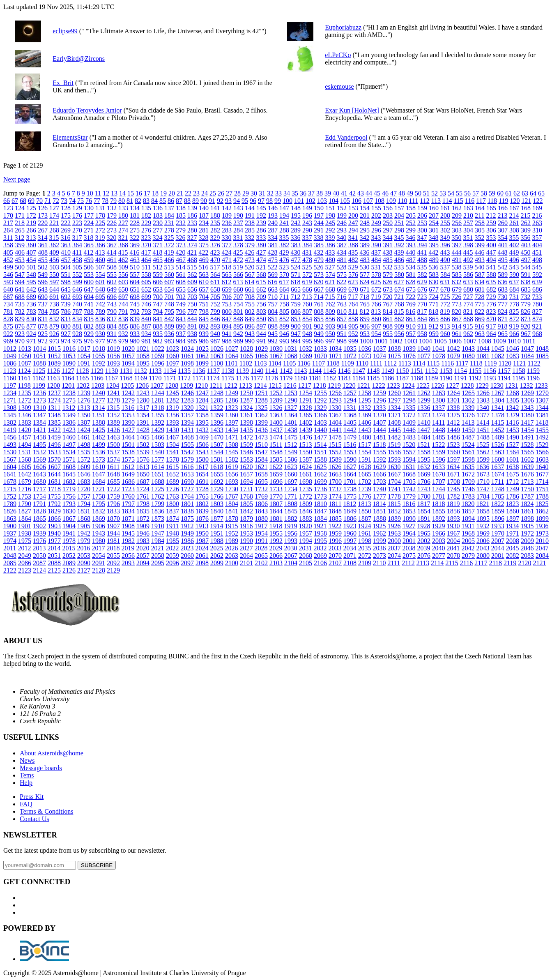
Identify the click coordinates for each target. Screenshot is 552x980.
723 (422, 297)
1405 (350, 422)
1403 (320, 422)
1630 (394, 467)
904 (342, 326)
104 (333, 201)
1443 (365, 430)
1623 (290, 467)
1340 (483, 408)
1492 (542, 437)
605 (146, 282)
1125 (39, 371)
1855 (439, 511)
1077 (424, 356)
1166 (97, 378)
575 (342, 275)
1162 (39, 378)
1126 (53, 371)
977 (100, 341)
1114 (419, 363)
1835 (143, 511)
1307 (542, 400)
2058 (158, 556)
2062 (217, 556)
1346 (25, 415)
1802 (202, 504)
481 (342, 260)
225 (100, 223)
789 (100, 312)
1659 (276, 474)
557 (135, 275)
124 (20, 208)
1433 (217, 430)
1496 (54, 445)
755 (250, 304)
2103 (276, 563)
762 (330, 304)
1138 (228, 371)
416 (134, 252)
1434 (232, 430)
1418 (542, 422)
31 (262, 193)
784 (43, 312)
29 (246, 193)
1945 (128, 533)
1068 (291, 356)
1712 (512, 482)
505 (77, 267)
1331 (350, 408)
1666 (379, 474)
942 (238, 334)
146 (273, 208)
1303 (483, 400)
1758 (99, 496)
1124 (24, 371)
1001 (381, 341)
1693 (232, 482)
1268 (513, 393)
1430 (172, 430)
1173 (199, 378)
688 (20, 297)
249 (376, 223)
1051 (39, 356)
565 (227, 275)
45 (377, 193)
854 (307, 319)
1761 (143, 496)
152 (342, 208)
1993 (291, 541)
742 (100, 304)
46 (385, 193)
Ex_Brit (63, 83)
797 (192, 312)
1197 (10, 385)
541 (491, 267)
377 (227, 245)
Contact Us (34, 819)
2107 (335, 563)
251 (399, 223)
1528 (527, 445)
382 (284, 245)
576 (353, 275)
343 (376, 238)
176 (77, 215)
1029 (261, 349)
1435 (246, 430)
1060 (172, 356)
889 (169, 326)
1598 (468, 459)
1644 (54, 474)
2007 (498, 541)
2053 (84, 556)
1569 (39, 459)
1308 (10, 408)
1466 (158, 437)
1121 (519, 363)
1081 (483, 356)
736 (31, 304)
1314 (98, 408)
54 (451, 193)
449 (514, 252)
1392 (158, 422)
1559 (439, 452)
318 (88, 238)
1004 (425, 341)
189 (227, 215)
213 (502, 215)
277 (158, 230)
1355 (158, 415)
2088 (54, 563)
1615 (172, 467)
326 (180, 238)
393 (411, 245)
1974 (10, 541)
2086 (25, 563)
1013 (25, 349)
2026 (231, 548)
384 (307, 245)
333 (261, 238)
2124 (39, 570)
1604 (10, 467)
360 (31, 245)
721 (399, 297)
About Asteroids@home (52, 753)
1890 (409, 519)
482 (353, 260)
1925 (379, 526)
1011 (529, 341)
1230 (497, 385)
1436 (261, 430)
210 (468, 215)
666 (307, 289)
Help (26, 783)
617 (284, 282)
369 (135, 245)
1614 (157, 467)
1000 (366, 341)
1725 (158, 489)
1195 (519, 378)
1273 (39, 400)
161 (445, 208)
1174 (213, 378)
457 (66, 260)
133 (123, 208)
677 (434, 289)
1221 (364, 385)
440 (410, 252)
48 (402, 193)
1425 (99, 430)
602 (112, 282)
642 (31, 289)
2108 (350, 563)
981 (146, 341)
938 (192, 334)
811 (353, 312)
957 (411, 334)
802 (250, 312)
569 (273, 275)
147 (284, 208)
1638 (512, 467)
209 (457, 215)
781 (8, 312)
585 (457, 275)
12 (106, 193)
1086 (10, 363)
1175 (228, 378)
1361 (246, 415)
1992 (276, 541)
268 (54, 230)
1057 (128, 356)
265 (20, 230)
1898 (527, 519)
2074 (394, 556)
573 (319, 275)
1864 (25, 519)
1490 (513, 437)
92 (220, 201)
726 (456, 297)
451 (537, 252)
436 (364, 252)
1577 (158, 459)
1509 (246, 445)
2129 (113, 570)
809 (330, 312)
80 (122, 201)
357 (537, 238)
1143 (300, 371)
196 (307, 215)
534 (410, 267)
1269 (527, 393)
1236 (39, 393)
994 (296, 341)
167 (514, 208)
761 (319, 304)
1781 (439, 496)
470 (215, 260)
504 (66, 267)
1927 (409, 526)
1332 (364, 408)
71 (48, 201)
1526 (497, 445)
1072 (350, 356)
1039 (409, 349)
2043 (483, 548)
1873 (158, 519)
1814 (379, 504)
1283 (187, 400)
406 (20, 252)
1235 (25, 393)
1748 (498, 489)
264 (8, 230)
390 (376, 245)
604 (135, 282)
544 (525, 267)
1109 (348, 363)
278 (169, 230)
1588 (320, 459)
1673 (483, 474)
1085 (542, 356)
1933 (497, 526)
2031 (305, 548)
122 (538, 201)
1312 (69, 408)
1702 (365, 482)
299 (411, 230)
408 (43, 252)
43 (361, 193)
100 (287, 201)
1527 (512, 445)
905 (353, 326)
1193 (489, 378)
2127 (84, 570)
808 (319, 312)
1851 (379, 511)
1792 (54, 504)
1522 (438, 445)
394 (422, 245)
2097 (187, 563)
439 (399, 252)
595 (31, 282)
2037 (394, 548)
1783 (468, 496)
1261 (409, 393)
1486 (453, 437)
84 (154, 201)
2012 (24, 548)
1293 (335, 400)
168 (526, 208)
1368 (350, 415)
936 (169, 334)
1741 (394, 489)
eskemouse (339, 86)
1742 (409, 489)
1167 (112, 378)
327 (192, 238)
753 (227, 304)
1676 (527, 474)
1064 (232, 356)
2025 (216, 548)
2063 (232, 556)
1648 (113, 474)
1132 (141, 371)
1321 (202, 408)
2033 (335, 548)
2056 (128, 556)
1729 (217, 489)
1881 (276, 519)
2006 (483, 541)
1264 (453, 393)
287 (273, 230)
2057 (143, 556)
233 (192, 223)
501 (31, 267)
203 (388, 215)
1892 (439, 519)
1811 (335, 504)
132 (112, 208)
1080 (468, 356)
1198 (24, 385)
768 (399, 304)
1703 (379, 482)
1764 (187, 496)
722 (410, 297)
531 (376, 267)
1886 (350, 519)
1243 (143, 393)
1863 (10, 519)
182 (146, 215)
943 (250, 334)
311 (8, 238)
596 (43, 282)
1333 (379, 408)
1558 (424, 452)
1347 (39, 415)
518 (226, 267)
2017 (98, 548)
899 (284, 326)
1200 (53, 385)
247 (353, 223)
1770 (276, 496)
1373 (424, 415)
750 (192, 304)
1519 (394, 445)
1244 (158, 393)
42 (352, 193)
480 (330, 260)
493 (480, 260)
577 (365, 275)
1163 (53, 378)
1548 (276, 452)
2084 (542, 556)
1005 (440, 341)
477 (296, 260)
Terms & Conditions (46, 811)
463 (135, 260)
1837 (172, 511)
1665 (365, 474)
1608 (69, 467)
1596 (439, 459)
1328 (305, 408)
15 (131, 193)
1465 (143, 437)
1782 (453, 496)
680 (468, 289)
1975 (25, 541)
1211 (216, 385)
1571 (69, 459)
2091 (99, 563)
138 (181, 208)
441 (422, 252)
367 (112, 245)
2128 (99, 570)
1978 (69, 541)
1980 (99, 541)
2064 (246, 556)
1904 (69, 526)
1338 (453, 408)
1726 (172, 489)
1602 (527, 459)
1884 (320, 519)
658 (215, 289)
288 (284, 230)
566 (238, 275)
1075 (394, 356)
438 (387, 252)
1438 (291, 430)
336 (295, 238)
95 (245, 201)
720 (387, 297)
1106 (304, 363)
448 (502, 252)
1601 (513, 459)
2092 (113, 563)
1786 (513, 496)
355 (514, 238)
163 (468, 208)
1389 (113, 422)
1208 (172, 385)
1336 (423, 408)
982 (158, 341)
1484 (424, 437)
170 (8, 215)
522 (272, 267)
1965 (424, 533)
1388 (99, 422)
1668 (409, 474)
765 (365, 304)
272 (100, 230)
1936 (542, 526)
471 (227, 260)
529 (353, 267)
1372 (409, 415)
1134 (169, 371)
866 (445, 319)
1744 (439, 489)
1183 (344, 378)
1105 (289, 363)
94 (237, 201)
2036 (379, 548)
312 (19, 238)
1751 (542, 489)
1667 (394, 474)
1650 (143, 474)
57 (476, 193)
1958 (320, 533)
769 (411, 304)
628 (410, 282)
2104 (291, 563)
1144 (315, 371)
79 (113, 201)
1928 (423, 526)
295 (365, 230)
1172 (184, 378)
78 (105, 201)
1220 (349, 385)
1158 (519, 371)
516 (203, 267)
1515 (335, 445)
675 (411, 289)
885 (123, 326)
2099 (217, 563)
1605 (25, 467)
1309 (25, 408)
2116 (466, 563)
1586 (291, 459)
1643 (39, 474)
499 (8, 267)
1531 (25, 452)
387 (342, 245)
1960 (350, 533)
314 (42, 238)
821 (468, 312)
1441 (335, 430)
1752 (10, 496)
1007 (470, 341)
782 (20, 312)
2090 (84, 563)
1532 (39, 452)
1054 (84, 356)
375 (204, 245)
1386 (69, 422)
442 (433, 252)
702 (181, 297)
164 (480, 208)
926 (54, 334)
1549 (291, 452)
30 (254, 193)
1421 (39, 430)
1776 (365, 496)
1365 (306, 415)
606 (158, 282)
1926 (394, 526)
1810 (320, 504)
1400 (276, 422)
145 (261, 208)
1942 (84, 533)
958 (422, 334)
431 (307, 252)
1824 (527, 504)
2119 (510, 563)
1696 (276, 482)
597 (54, 282)
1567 (10, 459)
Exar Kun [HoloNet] (352, 110)
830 (31, 319)
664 (284, 289)
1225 (423, 385)
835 (89, 319)
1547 (261, 452)
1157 (504, 371)
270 (77, 230)
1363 (276, 415)
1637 (497, 467)
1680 (39, 482)
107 (368, 201)
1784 (483, 496)
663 (273, 289)
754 (238, 304)
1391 (143, 422)
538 (456, 267)
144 (250, 208)
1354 (143, 415)
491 (457, 260)
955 (388, 334)
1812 (350, 504)
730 (502, 297)
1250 (246, 393)
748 (169, 304)
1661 (306, 474)
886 (135, 326)
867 (457, 319)
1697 (291, 482)
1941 (69, 533)
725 (445, 297)
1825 (542, 504)
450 (525, 252)
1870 (113, 519)
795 (169, 312)
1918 (276, 526)
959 (434, 334)
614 (249, 282)
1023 (172, 349)
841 (158, 319)
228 (135, 223)
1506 (202, 445)
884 (112, 326)
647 (89, 289)
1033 (320, 349)
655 (181, 289)
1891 (424, 519)
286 (261, 230)
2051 (54, 556)
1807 (276, 504)
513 (169, 267)
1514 (320, 445)
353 (491, 238)
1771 (291, 496)
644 (54, 289)
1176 (243, 378)
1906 (99, 526)
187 (204, 215)
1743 (424, 489)
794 (158, 312)
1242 (128, 393)
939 (204, 334)
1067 (276, 356)
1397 (232, 422)
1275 (69, 400)
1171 (169, 378)
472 (238, 260)
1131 (126, 371)
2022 (172, 548)
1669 (424, 474)
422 (203, 252)
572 (307, 275)
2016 (83, 548)
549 (43, 275)
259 (491, 223)
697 (123, 297)
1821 (483, 504)
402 (514, 245)
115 (458, 201)
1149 (388, 371)
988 (227, 341)
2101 (246, 563)
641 (20, 289)
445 (468, 252)
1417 (527, 422)
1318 (157, 408)
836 (100, 319)
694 (89, 297)
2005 (468, 541)
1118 (476, 363)
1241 (113, 393)
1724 (143, 489)
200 (353, 215)
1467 (172, 437)
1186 (388, 378)
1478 (335, 437)
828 (8, 319)
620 (318, 282)
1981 (113, 541)
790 (112, 312)
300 (422, 230)
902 (319, 326)
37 (311, 193)
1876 (202, 519)
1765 (202, 496)
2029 (276, 548)
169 (537, 208)
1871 (128, 519)
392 (399, 245)
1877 (217, 519)
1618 (216, 467)
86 (171, 201)
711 (284, 297)
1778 (394, 496)
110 (402, 201)
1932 (483, 526)
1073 (365, 356)
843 (181, 319)
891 (192, 326)
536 (433, 267)
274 (123, 230)
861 (388, 319)
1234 (10, 393)
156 (388, 208)
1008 (485, 341)
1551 (320, 452)
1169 (141, 378)
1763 (172, 496)
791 (123, 312)
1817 (423, 504)
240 (273, 223)
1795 (99, 504)
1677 (542, 474)
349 (445, 238)
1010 (514, 341)
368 (123, 245)
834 (77, 319)
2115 (452, 563)
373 (181, 245)
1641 (10, 474)
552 (77, 275)
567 (250, 275)
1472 (246, 437)
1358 (202, 415)
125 (31, 208)
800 (227, 312)
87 (179, 201)
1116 (447, 363)
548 (31, 275)
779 (526, 304)
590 (514, 275)
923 (20, 334)
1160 (10, 378)
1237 (54, 393)
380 (261, 245)
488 (422, 260)
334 (272, 238)
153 (353, 208)
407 (31, 252)
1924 (364, 526)
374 (192, 245)
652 (146, 289)
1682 (69, 482)
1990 (246, 541)
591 (526, 275)
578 (376, 275)
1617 (202, 467)
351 (468, 238)
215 (525, 215)
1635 (468, 467)
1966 (439, 533)
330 (226, 238)
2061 (202, 556)
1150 (402, 371)
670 (353, 289)
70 (39, 201)
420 (180, 252)
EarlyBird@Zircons (79, 59)
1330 (335, 408)
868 (468, 319)
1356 (172, 415)
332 (249, 238)
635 (491, 282)
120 (515, 201)
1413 (468, 422)
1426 (113, 430)
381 (273, 245)
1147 (359, 371)
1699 (320, 482)
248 (365, 223)
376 (215, 245)
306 (491, 230)
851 (273, 319)
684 (514, 289)
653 (158, 289)
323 (146, 238)
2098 (202, 563)
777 (503, 304)
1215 (275, 385)
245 (330, 223)
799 (215, 312)
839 (135, 319)
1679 (25, 482)
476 (284, 260)
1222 (379, 385)
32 (270, 193)
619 (307, 282)
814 (387, 312)
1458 (39, 437)
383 (296, 245)
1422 (54, 430)
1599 (483, 459)
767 (388, 304)
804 (273, 312)
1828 (39, 511)
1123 (10, 371)
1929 (438, 526)
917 (491, 326)
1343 (527, 408)
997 (330, 341)
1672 (468, 474)
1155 (475, 371)
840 (146, 319)
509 (123, 267)
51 (426, 193)
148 (296, 208)
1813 (364, 504)
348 (433, 238)
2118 (496, 563)
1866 (54, 519)
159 (422, 208)
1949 (187, 533)
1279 (128, 400)
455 (43, 260)
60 (500, 193)
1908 (128, 526)
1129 (97, 371)
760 (307, 304)
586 (468, 275)
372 (169, 245)
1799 (158, 504)
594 (20, 282)
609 (192, 282)
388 (353, 245)
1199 (39, 385)
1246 (187, 393)
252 (411, 223)
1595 (424, 459)
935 (158, 334)
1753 (25, 496)
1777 (379, 496)
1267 (498, 393)
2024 (202, 548)
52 (435, 193)
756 (261, 304)
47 (393, 193)
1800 (172, 504)
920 (525, 326)
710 (273, 297)
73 (64, 201)
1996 (335, 541)
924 (31, 334)
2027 (246, 548)
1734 (291, 489)
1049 (10, 356)
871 (503, 319)
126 (43, 208)
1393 (172, 422)
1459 (54, 437)
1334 (394, 408)
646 (77, 289)
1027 (232, 349)
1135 (184, 371)
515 (192, 267)
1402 (306, 422)
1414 (483, 422)
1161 (24, 378)
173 (43, 215)
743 (112, 304)
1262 (424, 393)
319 (100, 238)
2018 (113, 548)
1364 (291, 415)
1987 (202, 541)
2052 (69, 556)
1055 (99, 356)
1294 (350, 400)
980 (135, 341)
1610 (99, 467)
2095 (158, 563)
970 (20, 341)
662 (261, 289)
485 (388, 260)
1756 (69, 496)
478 (307, 260)
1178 (271, 378)
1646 (84, 474)
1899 (542, 519)
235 (215, 223)
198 (330, 215)
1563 (498, 452)
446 (479, 252)
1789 (10, 504)
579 (388, 275)
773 (457, 304)
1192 (475, 378)
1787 (527, 496)
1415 (497, 422)
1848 (335, 511)
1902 (39, 526)
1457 (25, 437)
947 (296, 334)
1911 (172, 526)
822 (479, 312)
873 (526, 319)
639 (537, 282)
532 (387, 267)
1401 (291, 422)
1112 (390, 363)
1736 (320, 489)
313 (31, 238)
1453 (513, 430)
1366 (320, 415)
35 (295, 193)
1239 (84, 393)
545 (537, 267)
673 (388, 289)
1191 (461, 378)
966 (514, 334)
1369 (365, 415)
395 (434, 245)
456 (54, 260)
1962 (379, 533)
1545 (232, 452)
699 (146, 297)
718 (364, 297)
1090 (69, 363)
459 (89, 260)
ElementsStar (70, 137)
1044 (483, 349)
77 (97, 201)
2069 (320, 556)
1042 (453, 349)
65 (541, 193)
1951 (217, 533)
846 (215, 319)
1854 (424, 511)
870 (491, 319)
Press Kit (32, 797)
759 (296, 304)
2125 (54, 570)
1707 (439, 482)
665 (296, 289)
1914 (216, 526)
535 (422, 267)
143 (238, 208)
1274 (54, 400)
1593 (394, 459)
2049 (25, 556)
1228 (467, 385)
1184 (359, 378)
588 (491, 275)
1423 (69, 430)
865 (434, 319)
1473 (261, 437)
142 (227, 208)
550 (54, 275)
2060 (187, 556)
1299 (424, 400)
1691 (202, 482)
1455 (542, 430)
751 (204, 304)
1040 (424, 349)
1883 (306, 519)
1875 (187, 519)
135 (146, 208)
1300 (439, 400)
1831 (84, 511)
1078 (439, 356)
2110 (379, 563)
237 (238, 223)
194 (284, 215)
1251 (261, 393)
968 (537, 334)
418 (157, 252)
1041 (439, 349)
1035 (350, 349)
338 (318, 238)
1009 (499, 341)
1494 (25, 445)
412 (88, 252)
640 (8, 289)
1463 (113, 437)
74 (72, 201)
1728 (202, 489)
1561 (468, 452)
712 (295, 297)
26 (221, 193)
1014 (39, 349)
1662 (320, 474)
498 (537, 260)
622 (341, 282)
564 (215, 275)
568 (261, 275)
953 (365, 334)
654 (169, 289)
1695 (261, 482)
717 (353, 297)
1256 (335, 393)
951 (342, 334)
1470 (217, 437)
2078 (453, 556)
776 (491, 304)
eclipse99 (65, 31)
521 (261, 267)
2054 (99, 556)
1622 (276, 467)
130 (89, 208)
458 (77, 260)
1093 (113, 363)
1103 (260, 363)
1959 (335, 533)
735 (20, 304)
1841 (232, 511)
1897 (513, 519)
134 (135, 208)
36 (303, 193)
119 (503, 201)
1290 (291, 400)
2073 (379, 556)
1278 (113, 400)
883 (100, 326)
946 (284, 334)
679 (457, 289)
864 (422, 319)
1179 (286, 378)
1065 (246, 356)
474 (261, 260)
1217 (305, 385)
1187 (402, 378)
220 (43, 223)
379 (250, 245)
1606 (39, 467)
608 (181, 282)
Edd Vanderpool (346, 137)
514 (180, 267)
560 (169, 275)
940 (215, 334)
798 (204, 312)
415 (123, 252)
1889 (394, 519)
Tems (27, 775)
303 (457, 230)
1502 (143, 445)
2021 (157, 548)
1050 (25, 356)
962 (468, 334)
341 (353, 238)
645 (66, 289)
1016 (69, 349)
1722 (113, 489)
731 (514, 297)
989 (238, 341)
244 (319, 223)
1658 (261, 474)
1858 (483, 511)
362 (54, 245)
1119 (491, 363)
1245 (172, 393)
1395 (202, 422)
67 (15, 201)
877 (31, 326)
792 (135, 312)
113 (436, 201)
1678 (10, 482)
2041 (453, 548)
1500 (113, 445)
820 (456, 312)
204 (399, 215)
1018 (99, 349)
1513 (305, 445)
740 (77, 304)
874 (537, 319)
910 (411, 326)
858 (353, 319)
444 (456, 252)
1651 (158, 474)
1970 (498, 533)
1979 (84, 541)
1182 (330, 378)
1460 (69, 437)
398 (468, 245)
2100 (232, 563)
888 (158, 326)
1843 (261, 511)
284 (238, 230)
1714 (542, 482)
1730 (232, 489)
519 (238, 267)
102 (310, 201)
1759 (113, 496)
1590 (350, 459)
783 (31, 312)
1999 (379, 541)
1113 (405, 363)
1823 (512, 504)
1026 (217, 349)
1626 (335, 467)
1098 (187, 363)
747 (158, 304)
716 (341, 297)
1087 (25, 363)
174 (54, 215)
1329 (320, 408)
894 (227, 326)
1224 (408, 385)
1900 (10, 526)
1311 (54, 408)
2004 (453, 541)
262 (526, 223)
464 (146, 260)
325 (169, 238)
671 (365, 289)
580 (399, 275)
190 (238, 215)
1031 (291, 349)
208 (445, 215)
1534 (69, 452)
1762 (158, 496)
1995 (320, 541)
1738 (350, 489)
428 (272, 252)
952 (353, 334)
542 (502, 267)
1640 (542, 467)
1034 (335, 349)
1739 (365, 489)
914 (456, 326)
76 (89, 201)
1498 (84, 445)
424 (226, 252)
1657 (246, 474)
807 (307, 312)
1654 (202, 474)
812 (364, 312)
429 (284, 252)
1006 (455, 341)
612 (226, 282)
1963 (394, 533)
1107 (319, 363)
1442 (350, 430)
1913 (202, 526)
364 (77, 245)
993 (284, 341)
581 (411, 275)
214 (514, 215)
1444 (379, 430)
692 (66, 297)
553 (89, 275)
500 (20, 267)
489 (434, 260)
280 (192, 230)
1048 (542, 349)
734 (8, 304)
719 (376, 297)
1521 (423, 445)
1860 (513, 511)
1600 (498, 459)
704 (204, 297)
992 (273, 341)
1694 (246, 482)
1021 (143, 349)
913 (445, 326)
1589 (335, 459)
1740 (379, 489)
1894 (468, 519)
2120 (524, 563)
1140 (257, 371)
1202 (83, 385)
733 (537, 297)
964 (491, 334)
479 (319, 260)
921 (537, 326)
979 (123, 341)
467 (181, 260)
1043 (468, 349)
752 (215, 304)
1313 (83, 408)
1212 (231, 385)
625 (376, 282)
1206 (142, 385)
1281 (158, 400)
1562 (483, 452)
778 (514, 304)
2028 (261, 548)
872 (514, 319)
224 (89, 223)
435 (353, 252)
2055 (113, 556)
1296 (379, 400)
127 (54, 208)
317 (77, 238)
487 (411, 260)
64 (533, 193)
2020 (143, 548)
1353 (128, 415)
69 (31, 201)
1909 (143, 526)
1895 (483, 519)
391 (388, 245)
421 (192, 252)
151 (330, 208)
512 (157, 267)
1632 (423, 467)
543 (514, 267)
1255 (320, 393)
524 (295, 267)
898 (273, 326)
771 (434, 304)
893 (215, 326)
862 (399, 319)
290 (307, 230)
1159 (533, 371)
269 (66, 230)
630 (433, 282)
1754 (39, 496)
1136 (199, 371)
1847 (320, 511)
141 (215, 208)
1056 (113, 356)
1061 (187, 356)
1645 (69, 474)
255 (445, 223)
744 (123, 304)
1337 (438, 408)
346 (410, 238)
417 (146, 252)
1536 (99, 452)
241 (284, 223)
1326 (276, 408)
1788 (542, 496)
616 (272, 282)
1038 (394, 349)
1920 (305, 526)
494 (491, 260)
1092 (99, 363)
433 (330, 252)
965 (503, 334)
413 (100, 252)
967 (526, 334)
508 (112, 267)
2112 (408, 563)
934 (146, 334)
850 (261, 319)
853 (296, 319)
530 (364, 267)
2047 (542, 548)
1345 (10, 415)
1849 (350, 511)
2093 (128, 563)
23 (196, 193)
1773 (320, 496)
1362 (261, 415)
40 (336, 193)
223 (77, 223)
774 (468, 304)
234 (204, 223)
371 (158, 245)
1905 (84, 526)
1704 (394, 482)
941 (227, 334)
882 (89, 326)
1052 (54, 356)
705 (215, 297)
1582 (232, 459)
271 (89, 230)
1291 (306, 400)
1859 (498, 511)
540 (479, 267)
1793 (69, 504)
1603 (542, 459)
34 (287, 193)
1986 (187, 541)
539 (468, 267)
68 (23, 201)
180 (123, 215)
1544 (217, 452)
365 (89, 245)
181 (135, 215)
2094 (143, 563)
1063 (217, 356)
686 (537, 289)
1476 (306, 437)
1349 (69, 415)
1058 (143, 356)
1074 (379, 356)
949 (319, 334)
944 (261, 334)
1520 (409, 445)
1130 (112, 371)
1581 (217, 459)
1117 (462, 363)
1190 (446, 378)
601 (100, 282)
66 (7, 201)
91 (212, 201)
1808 (291, 504)
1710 (483, 482)
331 (238, 238)
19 (163, 193)
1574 (113, 459)
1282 (172, 400)
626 (387, 282)
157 (399, 208)
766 (376, 304)
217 (8, 223)
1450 (468, 430)
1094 (128, 363)
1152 (431, 371)
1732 (261, 489)
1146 (344, 371)
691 (54, 297)
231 (169, 223)
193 (273, 215)
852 (284, 319)
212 (491, 215)
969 (8, 341)
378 (238, 245)
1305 (513, 400)
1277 (99, 400)
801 (238, 312)
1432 (202, 430)
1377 (483, 415)
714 (318, 297)
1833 (113, 511)
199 (342, 215)
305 (480, 230)
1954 (261, 533)
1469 (202, 437)
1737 (335, 489)
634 (479, 282)
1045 (498, 349)
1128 (82, 371)
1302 (468, 400)
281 (204, 230)
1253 (291, 393)
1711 (498, 482)
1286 (232, 400)
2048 (10, 556)
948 (307, 334)
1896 (498, 519)
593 (8, 282)
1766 (217, 496)
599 (77, 282)
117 (481, 201)
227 (123, 223)
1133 (155, 371)
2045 (512, 548)
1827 (25, 511)
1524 (468, 445)
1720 (84, 489)
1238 (69, 393)
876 (20, 326)
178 (100, 215)
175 (66, 215)
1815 (394, 504)
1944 (113, 533)
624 (364, 282)
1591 (365, 459)
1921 (320, 526)
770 (422, 304)
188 (215, 215)
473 (250, 260)
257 (468, 223)
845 (204, 319)
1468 (187, 437)
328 (203, 238)
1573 (99, 459)
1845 (291, 511)
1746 (468, 489)
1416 (512, 422)
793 (146, 312)
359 (20, 245)
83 (146, 201)
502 (43, 267)
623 (353, 282)
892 (204, 326)
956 (399, 334)
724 (433, 297)
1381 (542, 415)
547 (20, 275)
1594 (409, 459)
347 (422, 238)
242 (296, 223)
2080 (483, 556)
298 (399, 230)
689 (31, 297)
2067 (291, 556)
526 (318, 267)
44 (369, 193)
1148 (373, 371)
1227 (453, 385)
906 (365, 326)
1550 (306, 452)
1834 (128, 511)
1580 (202, 459)
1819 (453, 504)
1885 (335, 519)
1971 (513, 533)
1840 (217, 511)
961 (457, 334)
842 (169, 319)
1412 (453, 422)
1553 (350, 452)
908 (388, 326)
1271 (10, 400)
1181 (315, 378)
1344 (542, 408)
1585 (276, 459)
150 (319, 208)
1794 (84, 504)
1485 (439, 437)
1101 (231, 363)
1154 (461, 371)
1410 (424, 422)
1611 (113, 467)
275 (135, 230)
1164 (68, 378)
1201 (68, 385)
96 (253, 201)
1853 (409, 511)
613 (238, 282)
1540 (158, 452)
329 (215, 238)
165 (491, 208)
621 (330, 282)
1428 (143, 430)
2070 (335, 556)
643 (43, 289)
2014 (54, 548)
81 (130, 201)
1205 (127, 385)
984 (181, 341)
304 (468, 230)
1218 (320, 385)
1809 (306, 504)
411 (77, 252)
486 (399, 260)
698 (135, 297)
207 (434, 215)
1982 (128, 541)
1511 (276, 445)
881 (77, 326)
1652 (172, 474)
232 (181, 223)
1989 (232, 541)
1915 (231, 526)
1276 (84, 400)
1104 (275, 363)
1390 (128, 422)
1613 (143, 467)
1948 (172, 533)
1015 (54, 349)
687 (8, 297)
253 (422, 223)
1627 (350, 467)
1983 (143, 541)
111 (413, 201)
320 (111, 238)
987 (215, 341)
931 (112, 334)
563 (204, 275)
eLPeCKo (338, 55)
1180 (300, 378)
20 (172, 193)
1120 (505, 363)
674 (399, 289)
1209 (186, 385)
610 (204, 282)
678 (445, 289)
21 (180, 193)
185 (181, 215)
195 (296, 215)
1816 (409, 504)
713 (307, 297)
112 (424, 201)
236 (227, 223)
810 (342, 312)
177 (89, 215)
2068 (306, 556)
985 (192, 341)
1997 (350, 541)
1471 (232, 437)
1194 (504, 378)
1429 (158, 430)
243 (307, 223)
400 (491, 245)
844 (192, 319)
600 (89, 282)
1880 (261, 519)
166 (503, 208)
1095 (143, 363)
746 (146, 304)
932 (123, 334)
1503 (158, 445)
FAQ (26, 804)
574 (330, 275)
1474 (276, 437)
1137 (213, 371)
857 (342, 319)
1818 (438, 504)
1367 (335, 415)
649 (112, 289)
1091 (84, 363)
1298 (409, 400)
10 (90, 193)
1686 (128, 482)
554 (100, 275)
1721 (99, 489)
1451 (483, 430)
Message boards (41, 768)
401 (503, 245)
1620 (246, 467)
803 (261, 312)
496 (514, 260)
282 (215, 230)
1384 (39, 422)
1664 (350, 474)
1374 (439, 415)
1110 (362, 363)
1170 (155, 378)
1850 (365, 511)
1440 (320, 430)
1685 (113, 482)
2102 (261, 563)
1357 (187, 415)
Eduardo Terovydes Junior (87, 110)
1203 (98, 385)
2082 (513, 556)
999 (353, 341)
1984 (158, 541)
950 (330, 334)
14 (122, 193)
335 (284, 238)
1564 (513, 452)
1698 (306, 482)
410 (66, 252)
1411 (438, 422)
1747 (483, 489)
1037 (379, 349)
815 (399, 312)
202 (376, 215)
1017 (84, 349)
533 (399, 267)
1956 (291, 533)
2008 (513, 541)
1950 (202, 533)
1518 (379, 445)
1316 (128, 408)
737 (43, 304)
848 (238, 319)
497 (526, 260)
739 (66, 304)
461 (112, 260)
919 (514, 326)
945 (273, 334)
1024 (187, 349)
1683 (84, 482)
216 (537, 215)
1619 (231, 467)
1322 (216, 408)
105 (345, 201)
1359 (217, 415)
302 (445, 230)
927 (66, 334)
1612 (128, 467)
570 (284, 275)
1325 (261, 408)
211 (480, 215)
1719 (69, 489)
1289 (276, 400)
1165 (82, 378)
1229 (482, 385)
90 (204, 201)
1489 (498, 437)
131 (100, 208)
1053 (69, 356)
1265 (468, 393)
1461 (84, 437)
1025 (202, 349)
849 (250, 319)
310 (537, 230)
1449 (453, 430)
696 (112, 297)
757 (273, 304)
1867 (69, 519)
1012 (10, 349)
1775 (350, 496)
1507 (217, 445)
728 (479, 297)
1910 (158, 526)
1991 (261, 541)
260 (503, 223)
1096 (158, 363)
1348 (54, 415)
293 (342, 230)
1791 (39, 504)
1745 (453, 489)
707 (238, 297)
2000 (394, 541)
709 (261, 297)
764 (353, 304)
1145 (330, 371)
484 (376, 260)
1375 (453, 415)
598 (66, 282)
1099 (202, 363)
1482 (394, 437)
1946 (143, 533)
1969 (483, 533)
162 (457, 208)
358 (8, 245)
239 (261, 223)
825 (514, 312)
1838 (187, 511)
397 (457, 245)
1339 (468, 408)
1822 (497, 504)
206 (422, 215)
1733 (276, 489)
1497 (69, 445)
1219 (334, 385)
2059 (172, 556)
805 (284, 312)
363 (66, 245)
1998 (365, 541)
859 (365, 319)
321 (123, 238)
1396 (217, 422)
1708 (453, 482)
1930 (453, 526)
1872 (143, 519)
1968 (468, 533)
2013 (39, 548)
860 (376, 319)
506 (89, 267)
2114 (437, 563)
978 (112, 341)
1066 (261, 356)
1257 (350, 393)
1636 (483, 467)
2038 (409, 548)
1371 (394, 415)
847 (227, 319)
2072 (365, 556)
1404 (335, 422)
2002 (424, 541)
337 (307, 238)
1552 (335, 452)
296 (376, 230)
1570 (54, 459)
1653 (187, 474)
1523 (453, 445)
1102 (246, 363)
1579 (187, 459)
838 (123, 319)
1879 (246, 519)
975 (77, 341)
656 (192, 289)
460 (100, 260)
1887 (365, 519)
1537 (113, 452)
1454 (527, 430)
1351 (99, 415)
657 (204, 289)
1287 (246, 400)
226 (112, 223)
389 (365, 245)
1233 (541, 385)
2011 (10, 548)
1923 (350, 526)
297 (388, 230)
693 (77, 297)
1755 (54, 496)
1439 (306, 430)
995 (307, 341)
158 (411, 208)
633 (468, 282)
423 (215, 252)
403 (526, 245)
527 (330, 267)
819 (445, 312)
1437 (276, 430)
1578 (172, 459)
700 (158, 297)
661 (250, 289)
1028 (246, 349)
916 (479, 326)
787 (77, 312)
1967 (453, 533)
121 (526, 201)
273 (112, 230)
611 (215, 282)
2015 (69, 548)
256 (457, 223)
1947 (158, 533)
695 (100, 297)
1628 (364, 467)
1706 (424, 482)
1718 (54, 489)
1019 (113, 349)
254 (434, 223)
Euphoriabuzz (343, 27)
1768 (246, 496)
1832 (99, 511)
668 (330, 289)
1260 (394, 393)
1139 (243, 371)
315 (54, 238)
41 (344, 193)
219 (31, 223)
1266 (483, 393)
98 (269, 201)
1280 (143, 400)
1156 (489, 371)
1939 (39, 533)
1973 (542, 533)
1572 (84, 459)
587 (480, 275)
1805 (246, 504)
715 (330, 297)
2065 (261, 556)
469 (204, 260)
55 (459, 193)
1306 (527, 400)
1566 (542, 452)
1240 (99, 393)
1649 (128, 474)
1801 (187, 504)
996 (319, 341)
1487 (468, 437)
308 (514, 230)
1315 (113, 408)
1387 (84, 422)
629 (422, 282)
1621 (261, 467)
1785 (498, 496)
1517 (364, 445)
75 (80, 201)
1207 (157, 385)
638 (525, 282)
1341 (497, 408)
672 (376, 289)
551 (66, 275)
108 (379, 201)
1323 (231, 408)
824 (502, 312)
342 (364, 238)
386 (330, 245)
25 (213, 193)
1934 (512, 526)
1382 (10, 422)
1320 (187, 408)
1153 (446, 371)
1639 (527, 467)
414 (111, 252)
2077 (439, 556)
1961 (365, 533)
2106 (320, 563)
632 (456, 282)
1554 (365, 452)
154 (365, 208)
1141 (271, 371)
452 (8, 260)
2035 (364, 548)
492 (468, 260)
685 (526, 289)
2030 (290, 548)
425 (238, 252)
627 (399, 282)
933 (135, 334)
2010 (542, 541)
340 (341, 238)
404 (537, 245)
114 (447, 201)
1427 (128, 430)
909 (399, 326)
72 (56, 201)
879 (54, 326)
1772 (306, 496)
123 (8, 208)
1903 (54, 526)
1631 (409, 467)
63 (525, 193)
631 (445, 282)
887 (146, 326)
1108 (333, 363)
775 (480, 304)
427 (261, 252)
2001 (409, 541)
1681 (54, 482)
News (27, 760)
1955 (276, 533)
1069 (306, 356)
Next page (17, 179)
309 (526, 230)
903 (330, 326)
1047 (527, 349)
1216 (290, 385)
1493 (10, 445)
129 (77, 208)
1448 (439, 430)
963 (480, 334)
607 (169, 282)
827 (537, 312)
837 (112, 319)
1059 (158, 356)
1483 (409, 437)
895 (238, 326)
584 (445, 275)
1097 (172, 363)
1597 (453, 459)
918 (502, 326)
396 (445, 245)
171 (20, 215)
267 (43, 230)
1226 (438, 385)
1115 (434, 363)
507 (100, 267)
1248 (217, 393)
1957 (306, 533)
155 (376, 208)
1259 (379, 393)
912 (433, 326)
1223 (393, 385)
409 (54, 252)
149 (307, 208)
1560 (453, 452)
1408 (394, 422)
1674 (498, 474)
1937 (10, 533)
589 (503, 275)
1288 (261, 400)
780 (537, 304)
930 (100, 334)
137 (169, 208)
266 (31, 230)
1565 (527, 452)
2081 (498, 556)
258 (480, 223)
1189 (431, 378)
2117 (481, 563)
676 (422, 289)
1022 (158, 349)
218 (20, 223)
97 (261, 201)
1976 (39, 541)
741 (89, 304)
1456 (10, 437)
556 (123, 275)
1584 (261, 459)
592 (537, 275)
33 (278, 193)
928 (77, 334)
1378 (498, 415)
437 (376, 252)
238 (250, 223)
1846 (306, 511)
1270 (542, 393)
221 (54, 223)
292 (330, 230)
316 (65, 238)
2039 (423, 548)
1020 (128, 349)
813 (376, 312)
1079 (453, 356)
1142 (286, 371)
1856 (453, 511)
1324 (246, 408)
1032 (306, 349)
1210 (201, 385)
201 (365, 215)
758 (284, 304)
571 (296, 275)
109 (391, 201)
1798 (143, 504)
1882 (291, 519)
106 (356, 201)
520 (249, 267)
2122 (10, 570)
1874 (172, 519)
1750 (527, 489)
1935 (527, 526)
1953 (246, 533)
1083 (513, 356)
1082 (498, 356)
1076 (409, 356)
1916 (246, 526)
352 (479, 238)
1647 (99, 474)
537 (445, 267)
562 (192, 275)
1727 (187, 489)
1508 (232, 445)
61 (508, 193)
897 (261, 326)
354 (502, 238)
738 (54, 304)
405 (8, 252)
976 (89, 341)
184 (169, 215)
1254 (306, 393)
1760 (128, 496)
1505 (187, 445)
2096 (172, 563)
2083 (527, 556)
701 (169, 297)
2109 (365, 563)
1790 (25, 504)
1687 (143, 482)
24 (205, 193)
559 (158, 275)
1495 (39, 445)
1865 (39, 519)
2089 (69, 563)
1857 (468, 511)
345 (399, 238)
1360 (232, 415)
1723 (128, 489)
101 (299, 201)
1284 (202, 400)
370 (146, 245)
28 (237, 193)
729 (491, 297)
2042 (468, 548)
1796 (113, 504)
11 (98, 193)
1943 (99, 533)
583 (434, 275)
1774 (335, 496)
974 (66, 341)
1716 (25, 489)
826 (525, 312)
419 (169, 252)
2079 (468, 556)
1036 (365, 349)
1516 (350, 445)
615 (261, 282)
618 (295, 282)
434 (341, 252)
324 (157, 238)
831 (43, 319)
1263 (439, 393)
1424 (84, 430)
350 (456, 238)
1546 (246, 452)
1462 (99, 437)
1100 (217, 363)
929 (89, 334)
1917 (261, 526)
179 (112, 215)
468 (192, 260)
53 (443, 193)
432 (318, 252)
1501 (128, 445)
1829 (54, 511)
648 (100, 289)
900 (296, 326)
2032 (320, 548)
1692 (217, 482)
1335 (409, 408)
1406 (365, 422)
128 (66, 208)
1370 (379, 415)
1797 (128, 504)
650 (123, 289)
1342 (512, 408)
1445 (394, 430)
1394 (187, 422)
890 (181, 326)
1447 (424, 430)
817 (422, 312)
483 (365, 260)
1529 (542, 445)
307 (503, 230)
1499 (99, 445)
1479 (350, 437)
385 (319, 245)
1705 (409, 482)
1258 (365, 393)
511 (146, 267)
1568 (25, 459)
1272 (25, 400)
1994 (306, 541)
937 (181, 334)
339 (330, 238)
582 (422, 275)
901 (307, 326)
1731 (246, 489)
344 (387, 238)
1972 (527, 533)
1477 (320, 437)
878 (43, 326)
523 (284, 267)
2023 (187, 548)
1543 (202, 452)
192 (261, 215)
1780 (424, 496)
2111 (394, 563)
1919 (290, 526)
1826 (10, 511)
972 (43, 341)
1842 (246, 511)
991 (261, 341)
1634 (453, 467)
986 (204, 341)
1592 (379, 459)
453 (20, 260)
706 (227, 297)
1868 (84, 519)
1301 (453, 400)
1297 (394, 400)
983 (169, 341)
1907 (113, 526)
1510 (261, 445)
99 (278, 201)
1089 (54, 363)
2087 (39, 563)
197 (319, 215)
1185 (373, 378)
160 (434, 208)
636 (502, 282)
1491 (527, 437)
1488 (483, 437)
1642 (25, 474)
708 (250, 297)
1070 (320, 356)
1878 (232, 519)
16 (139, 193)
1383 (25, 422)
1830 (69, 511)
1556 (394, 452)
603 (123, 282)
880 (66, 326)
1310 (39, 408)
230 (158, 223)
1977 (54, 541)
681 (480, 289)
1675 (513, 474)
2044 (497, 548)
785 (54, 312)
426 (249, 252)
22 (188, 193)
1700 (335, 482)
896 (250, 326)
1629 (379, 467)
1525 (483, 445)
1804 (232, 504)
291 (319, 230)
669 (342, 289)
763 (342, 304)
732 (525, 297)
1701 (350, 482)
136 (158, 208)
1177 (257, 378)
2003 (439, 541)
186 (192, 215)
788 (89, 312)
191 (250, 215)
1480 (365, 437)
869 (480, 319)
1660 (291, 474)
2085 (10, 563)
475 (273, 260)
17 (147, 193)
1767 (232, 496)
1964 (409, 533)
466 (169, 260)
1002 (396, 341)
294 (353, 230)
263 (537, 223)
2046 (527, 548)
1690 (187, 482)
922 (8, 334)
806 (296, 312)
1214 (260, 385)
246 (342, 223)
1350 (84, 415)
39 (328, 193)
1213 (246, 385)
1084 (527, 356)
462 (123, 260)
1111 (376, 363)
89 (195, 201)
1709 (468, 482)
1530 (10, 452)
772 (445, 304)
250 (388, 223)
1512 (290, 445)
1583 (246, 459)
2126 (69, 570)
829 (20, 319)
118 (492, 201)
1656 (232, 474)
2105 (306, 563)
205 (411, 215)
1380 (527, 415)
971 (31, 341)
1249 (232, 393)
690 (43, 297)
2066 (276, 556)
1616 (187, 467)
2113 (423, 563)
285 (250, 230)
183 (158, 215)
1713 (527, 482)
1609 (84, 467)
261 (514, 223)
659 (227, 289)
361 (43, 245)
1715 (10, 489)
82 (138, 201)
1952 (232, 533)
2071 (350, 556)
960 (445, 334)
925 (43, 334)
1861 (527, 511)
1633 (438, 467)
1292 (320, 400)
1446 (409, 430)
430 (295, 252)
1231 (512, 385)
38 (320, 193)
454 (31, 260)
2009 (527, 541)
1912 (187, 526)
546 (8, 275)
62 (517, 193)
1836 (158, 511)
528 (341, 267)
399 (480, 245)
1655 (217, 474)
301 (434, 230)
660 (238, 289)
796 (181, 312)
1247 (202, 393)
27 (229, 193)
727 (468, 297)
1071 (335, 356)
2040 (438, 548)
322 (134, 238)
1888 (379, 519)
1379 (513, 415)
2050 (39, 556)
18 (155, 193)
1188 (417, 378)
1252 (276, 393)
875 (8, 326)
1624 (305, 467)
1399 (261, 422)
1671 (453, 474)
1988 (217, 541)
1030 (276, 349)
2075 (409, 556)
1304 (498, 400)
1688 (158, 482)
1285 (217, 400)
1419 (10, 430)
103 (322, 201)
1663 (335, 474)
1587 (306, 459)
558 (146, 275)
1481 (379, 437)
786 (66, 312)
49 (410, 193)
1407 (379, 422)
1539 (143, 452)
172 (31, 215)
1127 (68, 371)
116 (470, 201)
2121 (539, 563)
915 (468, 326)
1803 (217, 504)
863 (411, 319)
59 (492, 193)
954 (376, 334)
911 (422, 326)
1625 (320, 467)
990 (250, 341)
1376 (468, 415)
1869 (99, 519)
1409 (409, 422)
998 (342, 341)
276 (146, 230)
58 (484, 193)
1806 (261, 504)
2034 (350, 548)
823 (491, 312)
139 (192, 208)
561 (181, 275)
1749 (513, 489)
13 (114, 193)
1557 (409, 452)
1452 (498, 430)
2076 (424, 556)
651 (135, 289)
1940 (54, 533)
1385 (54, 422)
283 (227, 230)
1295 (365, 400)
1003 (411, 341)
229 (146, 223)
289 (296, 230)
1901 (25, 526)
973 (54, 341)
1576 (143, 459)
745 (135, 304)
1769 (261, 496)
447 (491, 252)
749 (181, 304)
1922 (335, 526)
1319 (172, 408)
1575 (128, 459)
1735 (306, 489)
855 (319, 319)
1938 (25, 533)
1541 (172, 452)
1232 (527, 385)
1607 (54, 467)
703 (192, 297)
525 (307, 267)
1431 (187, 430)
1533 (54, 452)
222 (66, 223)
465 (158, 260)
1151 (417, 371)
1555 (379, 452)
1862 (542, 511)
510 (135, 267)
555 (112, 275)
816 (410, 312)
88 (187, 201)
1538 (128, 452)
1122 (534, 363)
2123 (25, 570)
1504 (172, 445)
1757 (84, 496)
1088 (39, 363)
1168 (126, 378)
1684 (99, 482)
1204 (113, 385)
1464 (128, 437)
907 (376, 326)
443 (445, 252)
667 (319, 289)
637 (514, 282)
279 (181, 230)
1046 (513, 349)
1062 (202, 356)
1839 (202, 511)
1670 (439, 474)
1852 (394, 511)
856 (330, 319)
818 (433, 312)
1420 (25, 430)
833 (66, 319)
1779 (409, 496)
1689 (172, 482)
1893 (453, 519)
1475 (291, 437)
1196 (533, 378)
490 (445, 260)
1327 (290, 408)
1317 (143, 408)
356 (525, 238)
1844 (276, 511)
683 (503, 289)
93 (228, 201)
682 (491, 289)
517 (215, 267)
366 (100, 245)
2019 (128, 548)
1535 (84, 452)
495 (503, 260)
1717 (39, 489)
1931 (468, 526)
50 (418, 193)
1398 (246, 422)
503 (54, 267)
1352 (113, 415)
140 (204, 208)
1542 (187, 452)
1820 (468, 504)
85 (163, 201)
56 (467, 193)
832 (54, 319)
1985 (172, 541)
